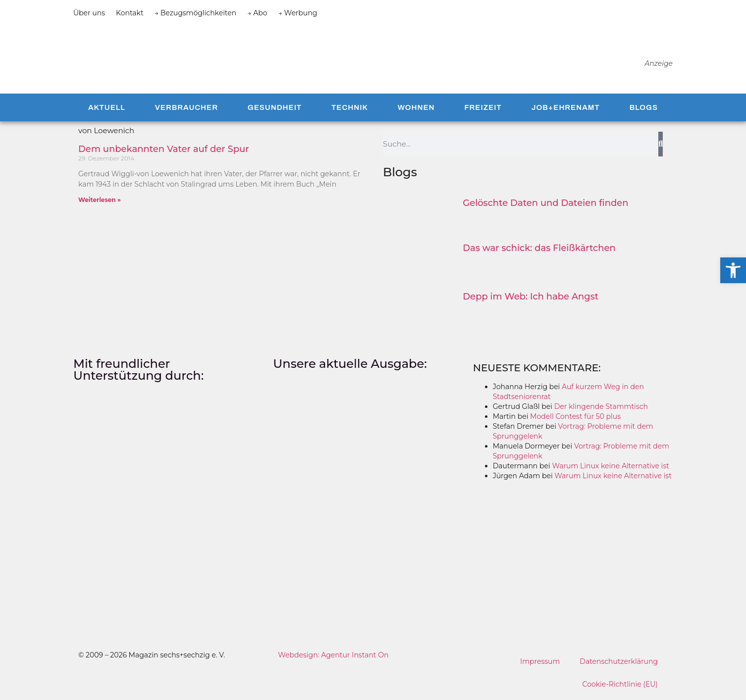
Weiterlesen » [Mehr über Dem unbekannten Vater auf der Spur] (100, 201)
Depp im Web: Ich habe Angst (531, 298)
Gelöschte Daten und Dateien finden (545, 204)
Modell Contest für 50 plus (575, 418)
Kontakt (130, 13)
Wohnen (416, 109)
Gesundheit (275, 109)
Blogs (644, 109)
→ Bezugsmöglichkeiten (196, 13)
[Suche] (661, 146)
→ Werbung (298, 13)
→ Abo (257, 13)
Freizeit (483, 109)
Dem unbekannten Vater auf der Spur (164, 150)
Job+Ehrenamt (566, 109)
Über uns (89, 13)
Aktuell (107, 109)
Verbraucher (186, 109)
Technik (350, 109)
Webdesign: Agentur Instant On (333, 656)
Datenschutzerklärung (619, 663)
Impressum (540, 663)
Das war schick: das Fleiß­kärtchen (539, 250)
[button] (733, 270)
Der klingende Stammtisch (601, 408)
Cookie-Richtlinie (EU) (620, 686)
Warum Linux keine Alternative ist (611, 467)
